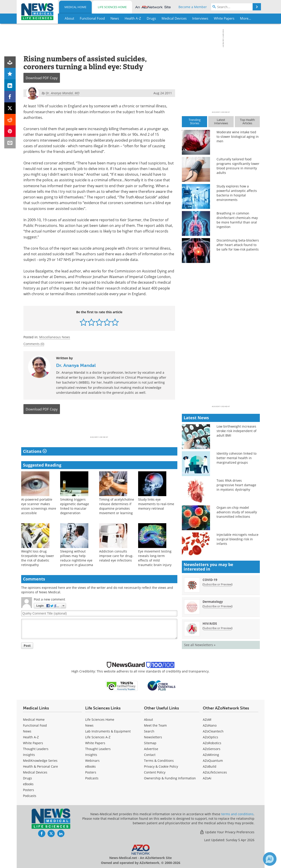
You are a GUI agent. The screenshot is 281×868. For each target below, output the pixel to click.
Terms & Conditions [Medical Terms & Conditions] (159, 761)
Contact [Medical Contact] (150, 755)
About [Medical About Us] (148, 719)
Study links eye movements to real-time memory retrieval (156, 504)
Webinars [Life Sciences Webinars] (92, 761)
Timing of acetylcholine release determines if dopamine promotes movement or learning (117, 506)
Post (27, 646)
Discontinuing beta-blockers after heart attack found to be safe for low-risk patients (238, 245)
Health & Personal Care (40, 766)
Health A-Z (31, 737)
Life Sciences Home (112, 7)
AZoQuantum (213, 761)
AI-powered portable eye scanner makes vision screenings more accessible (39, 506)
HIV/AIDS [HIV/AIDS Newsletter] (210, 623)
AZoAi (207, 778)
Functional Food (35, 725)
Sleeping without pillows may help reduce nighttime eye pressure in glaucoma (77, 558)
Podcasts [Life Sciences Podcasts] (92, 778)
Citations (35, 451)
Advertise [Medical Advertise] (151, 749)
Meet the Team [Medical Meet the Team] (155, 725)
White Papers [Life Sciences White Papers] (95, 743)
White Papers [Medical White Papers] (33, 743)
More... (246, 18)
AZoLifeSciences (215, 772)
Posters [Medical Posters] (29, 790)
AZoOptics (210, 737)
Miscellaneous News (55, 337)
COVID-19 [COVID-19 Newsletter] (210, 580)
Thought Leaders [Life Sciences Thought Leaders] (98, 749)
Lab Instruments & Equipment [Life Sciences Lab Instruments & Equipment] (108, 731)
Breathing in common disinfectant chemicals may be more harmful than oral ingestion (237, 220)
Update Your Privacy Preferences (227, 832)
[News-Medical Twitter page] (51, 833)
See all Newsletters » (200, 645)
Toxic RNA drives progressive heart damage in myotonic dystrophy (236, 485)
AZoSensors (212, 749)
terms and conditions (237, 814)
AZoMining (211, 755)
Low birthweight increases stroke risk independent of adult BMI (236, 431)
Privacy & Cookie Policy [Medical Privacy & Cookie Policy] (161, 766)
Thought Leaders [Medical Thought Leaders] (36, 749)
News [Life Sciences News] (89, 725)
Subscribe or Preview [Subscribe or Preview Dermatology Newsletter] (217, 606)
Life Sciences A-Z (98, 737)
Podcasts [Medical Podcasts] (30, 796)
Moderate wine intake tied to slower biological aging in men (238, 137)
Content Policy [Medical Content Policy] (155, 772)
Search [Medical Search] (149, 731)
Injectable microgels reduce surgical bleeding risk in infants (238, 539)
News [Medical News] (27, 731)
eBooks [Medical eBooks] (28, 784)
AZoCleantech (213, 731)
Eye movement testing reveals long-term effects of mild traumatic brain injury (155, 558)
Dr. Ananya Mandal (76, 365)
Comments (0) (34, 344)
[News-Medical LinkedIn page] (61, 833)
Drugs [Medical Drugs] (27, 778)
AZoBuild (210, 766)
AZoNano (210, 725)
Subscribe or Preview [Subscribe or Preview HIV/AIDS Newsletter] (217, 628)
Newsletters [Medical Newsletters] (153, 737)
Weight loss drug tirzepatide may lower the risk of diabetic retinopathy (38, 558)
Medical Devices (35, 772)
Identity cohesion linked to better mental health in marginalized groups (236, 458)
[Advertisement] (99, 426)
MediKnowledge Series (40, 761)
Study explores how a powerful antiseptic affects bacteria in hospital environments (237, 193)
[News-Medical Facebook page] (42, 833)
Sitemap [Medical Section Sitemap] (150, 743)
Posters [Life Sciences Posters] (91, 772)
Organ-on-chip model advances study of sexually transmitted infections (237, 512)
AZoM (207, 719)
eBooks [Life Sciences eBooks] (90, 766)
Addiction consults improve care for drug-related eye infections (116, 556)
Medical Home (75, 7)
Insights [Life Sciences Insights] (91, 755)
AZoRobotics (212, 743)
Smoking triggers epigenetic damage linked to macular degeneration (75, 506)
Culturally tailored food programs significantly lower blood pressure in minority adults (238, 166)
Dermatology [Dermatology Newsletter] (213, 602)
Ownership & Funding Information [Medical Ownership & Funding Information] (170, 778)
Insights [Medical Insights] (29, 755)
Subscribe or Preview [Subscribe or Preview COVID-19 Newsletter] (217, 584)
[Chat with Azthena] (270, 859)
